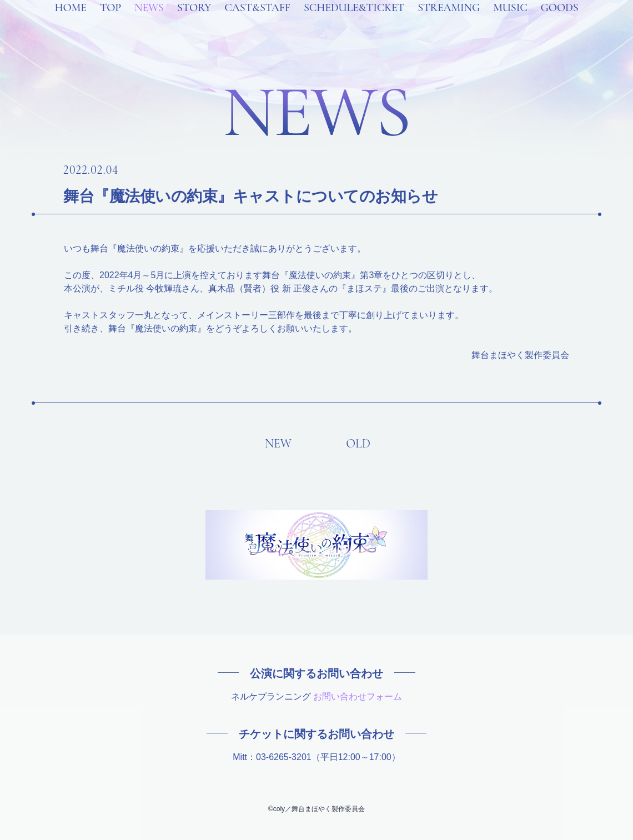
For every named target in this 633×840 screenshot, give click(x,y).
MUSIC (510, 22)
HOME (70, 22)
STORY (194, 22)
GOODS (560, 22)
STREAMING (449, 22)
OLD (358, 444)
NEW (278, 444)
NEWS (149, 22)
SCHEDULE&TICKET (354, 22)
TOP (110, 22)
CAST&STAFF (257, 22)
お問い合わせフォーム (358, 696)
